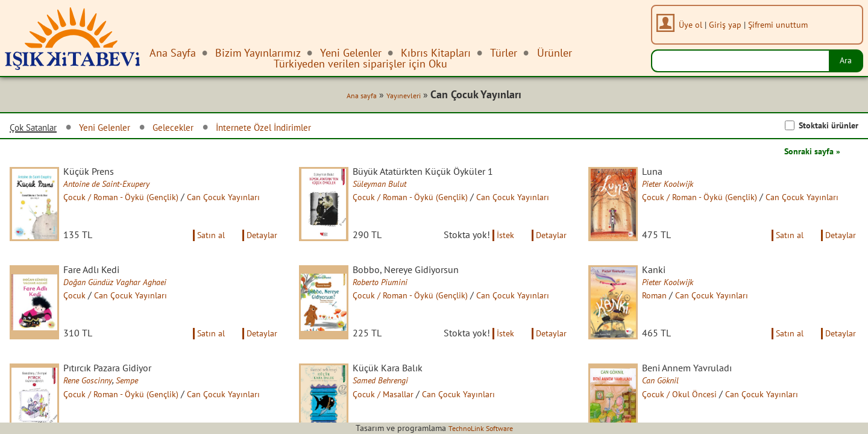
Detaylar (260, 250)
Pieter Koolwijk (680, 187)
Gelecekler (198, 129)
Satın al (203, 250)
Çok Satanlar (39, 130)
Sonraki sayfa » (808, 153)
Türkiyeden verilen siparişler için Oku (360, 64)
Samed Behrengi (393, 409)
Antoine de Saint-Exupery (121, 187)
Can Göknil (671, 409)
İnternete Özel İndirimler (301, 129)
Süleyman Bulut (392, 187)
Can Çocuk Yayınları (146, 312)
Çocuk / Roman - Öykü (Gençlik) (137, 201)
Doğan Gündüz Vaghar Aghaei (130, 298)
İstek (498, 250)
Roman (665, 312)
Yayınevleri (396, 98)
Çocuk (85, 312)
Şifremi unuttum (782, 24)
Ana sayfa (349, 98)
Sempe (143, 409)
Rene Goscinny (99, 409)
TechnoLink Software (480, 428)
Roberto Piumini (392, 298)
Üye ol (695, 24)
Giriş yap (729, 24)
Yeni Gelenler (121, 129)
